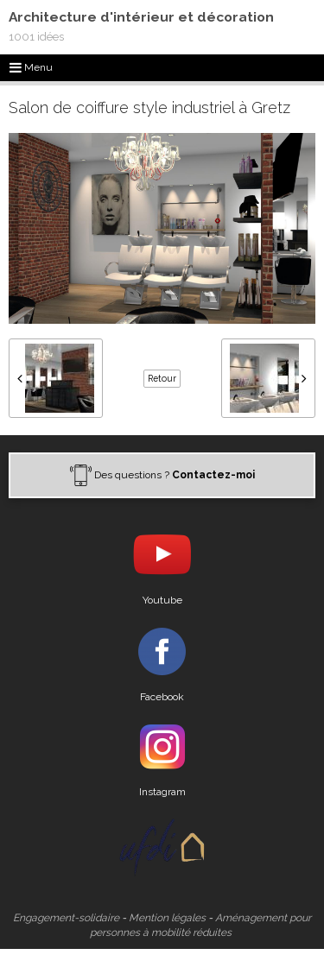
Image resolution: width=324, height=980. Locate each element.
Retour (162, 378)
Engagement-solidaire (66, 918)
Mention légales (167, 918)
